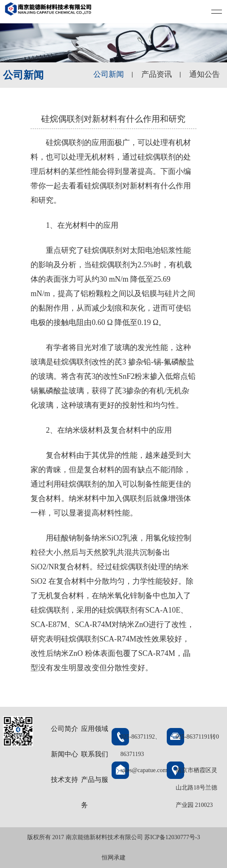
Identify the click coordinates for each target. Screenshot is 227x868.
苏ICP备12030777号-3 (172, 837)
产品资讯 (157, 74)
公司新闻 (109, 74)
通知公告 (205, 74)
